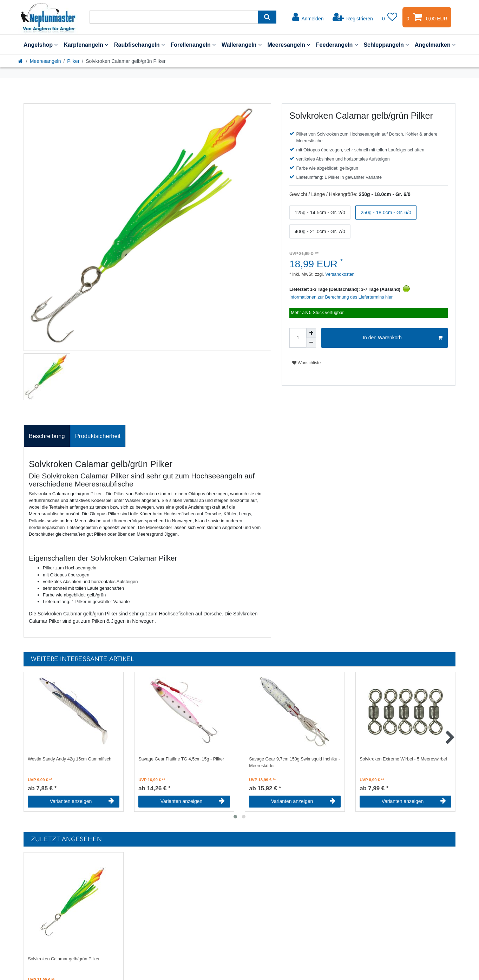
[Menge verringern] (311, 343)
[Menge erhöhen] (311, 333)
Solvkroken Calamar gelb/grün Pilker (64, 959)
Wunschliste (306, 363)
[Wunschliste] (390, 17)
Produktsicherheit (98, 436)
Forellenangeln (193, 45)
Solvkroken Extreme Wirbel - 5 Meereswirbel (403, 759)
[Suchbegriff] (174, 17)
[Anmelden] (308, 17)
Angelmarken (435, 45)
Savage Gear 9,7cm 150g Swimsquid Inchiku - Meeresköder (294, 762)
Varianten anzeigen (82, 801)
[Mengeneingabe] (298, 338)
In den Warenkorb (403, 338)
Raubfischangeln (139, 45)
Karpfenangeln (86, 45)
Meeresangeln (289, 45)
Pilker (73, 61)
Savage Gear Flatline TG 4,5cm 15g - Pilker (181, 759)
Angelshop (41, 45)
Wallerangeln (242, 45)
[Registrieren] (353, 17)
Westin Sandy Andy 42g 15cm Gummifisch (70, 759)
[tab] (47, 436)
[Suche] (267, 17)
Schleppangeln (386, 45)
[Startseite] (21, 61)
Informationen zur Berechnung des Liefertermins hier (341, 297)
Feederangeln (337, 45)
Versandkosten (339, 274)
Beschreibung (47, 436)
